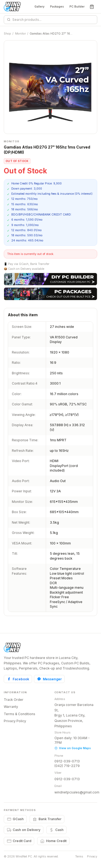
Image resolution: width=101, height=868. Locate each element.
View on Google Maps (73, 748)
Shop (7, 34)
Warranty (11, 707)
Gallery (39, 7)
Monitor (20, 34)
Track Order (14, 700)
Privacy (92, 857)
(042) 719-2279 (67, 766)
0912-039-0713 (67, 761)
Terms (79, 857)
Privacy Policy (15, 721)
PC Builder (77, 7)
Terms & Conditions (20, 714)
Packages (57, 7)
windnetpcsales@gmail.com (77, 792)
